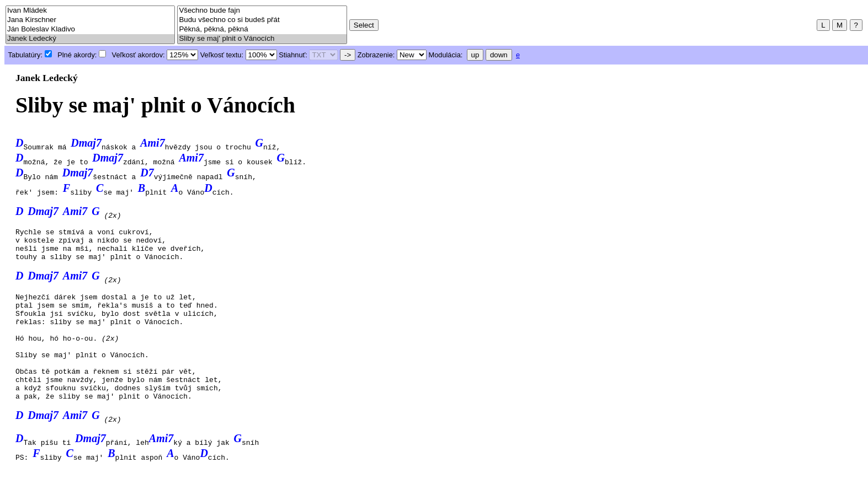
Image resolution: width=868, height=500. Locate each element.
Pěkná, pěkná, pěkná (262, 29)
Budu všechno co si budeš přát (262, 20)
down (499, 55)
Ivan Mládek (90, 11)
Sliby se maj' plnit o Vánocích (262, 39)
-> (348, 55)
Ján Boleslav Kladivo (90, 29)
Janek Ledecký (90, 39)
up (475, 55)
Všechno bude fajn (262, 11)
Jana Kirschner (90, 20)
